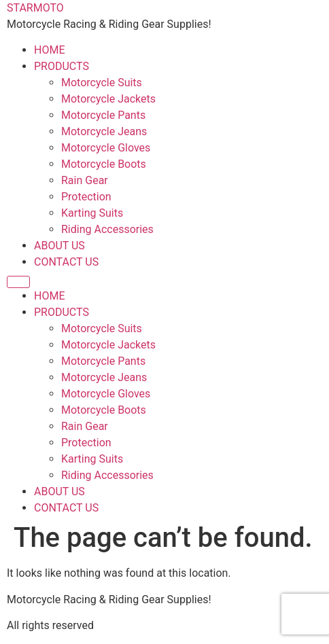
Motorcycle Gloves (106, 148)
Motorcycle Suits (102, 83)
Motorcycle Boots (104, 164)
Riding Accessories (107, 229)
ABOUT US (59, 246)
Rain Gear (85, 180)
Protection (86, 197)
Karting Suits (92, 213)
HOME (49, 50)
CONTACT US (66, 262)
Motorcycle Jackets (108, 99)
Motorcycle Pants (103, 115)
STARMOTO (35, 8)
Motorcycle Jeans (104, 131)
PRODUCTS (62, 66)
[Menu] (18, 282)
